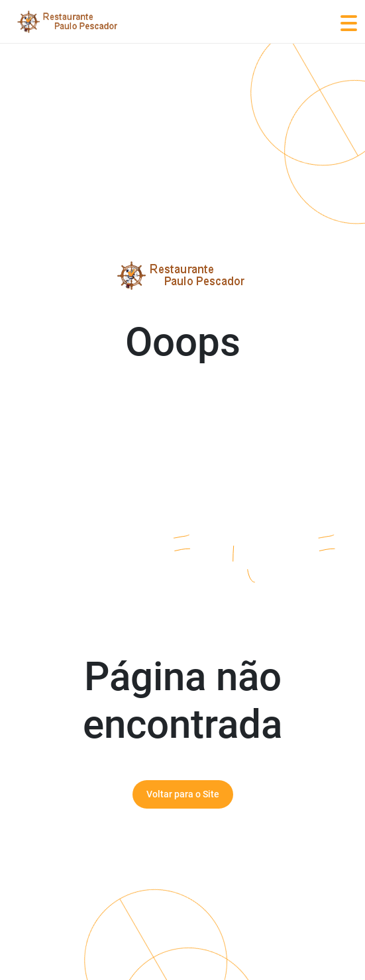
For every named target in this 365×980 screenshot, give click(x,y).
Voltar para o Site (183, 794)
